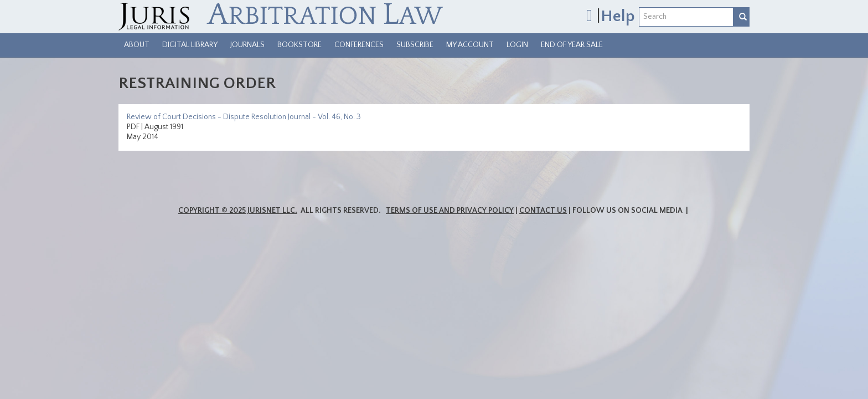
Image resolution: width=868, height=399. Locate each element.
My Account (470, 45)
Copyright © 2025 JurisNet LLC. (238, 211)
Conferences (359, 45)
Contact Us (543, 211)
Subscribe (415, 45)
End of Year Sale (572, 45)
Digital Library (190, 45)
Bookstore (299, 45)
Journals (247, 45)
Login (517, 45)
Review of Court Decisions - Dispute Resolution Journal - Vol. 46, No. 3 (244, 117)
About (137, 45)
